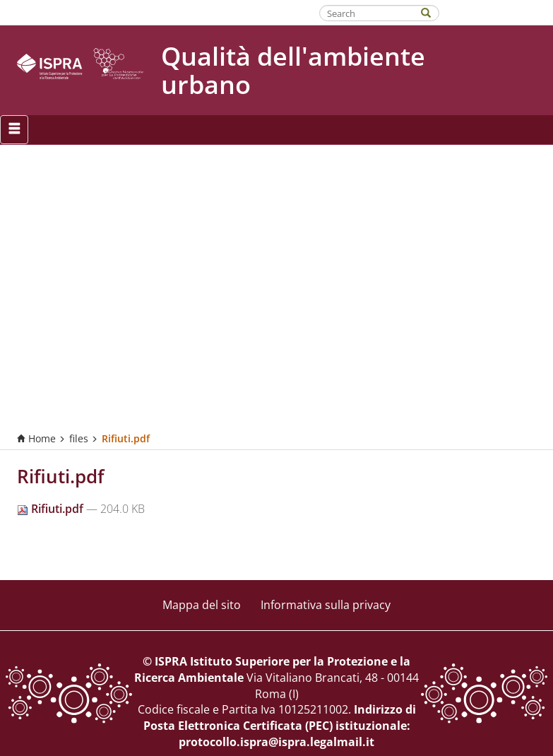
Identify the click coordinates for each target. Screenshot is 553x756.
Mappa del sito (202, 605)
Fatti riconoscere (497, 12)
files (79, 438)
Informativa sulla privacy (326, 605)
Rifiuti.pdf (52, 509)
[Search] (433, 12)
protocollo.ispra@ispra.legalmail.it (276, 742)
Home (36, 438)
